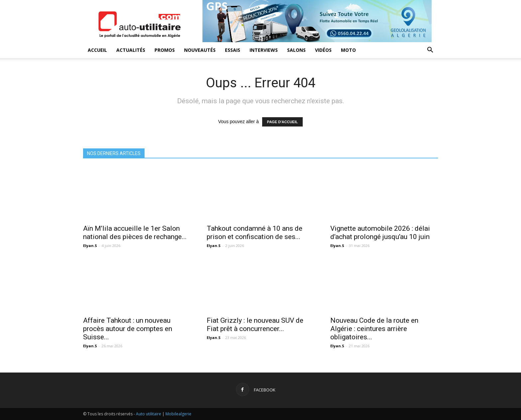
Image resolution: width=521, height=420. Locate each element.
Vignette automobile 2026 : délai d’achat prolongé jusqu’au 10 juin (380, 233)
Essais (233, 50)
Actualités (131, 50)
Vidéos (323, 50)
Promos (165, 50)
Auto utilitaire (149, 414)
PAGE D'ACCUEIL (283, 122)
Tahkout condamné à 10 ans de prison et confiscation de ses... (255, 233)
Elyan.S (90, 246)
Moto (348, 50)
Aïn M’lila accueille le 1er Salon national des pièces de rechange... (135, 233)
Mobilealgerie (178, 414)
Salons (296, 50)
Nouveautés (200, 50)
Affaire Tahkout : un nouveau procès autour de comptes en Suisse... (128, 329)
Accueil (97, 50)
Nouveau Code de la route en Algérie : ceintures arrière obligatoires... (374, 329)
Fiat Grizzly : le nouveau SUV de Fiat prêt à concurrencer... (255, 325)
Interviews (264, 50)
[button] (430, 51)
